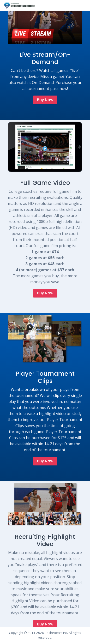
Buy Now (45, 100)
